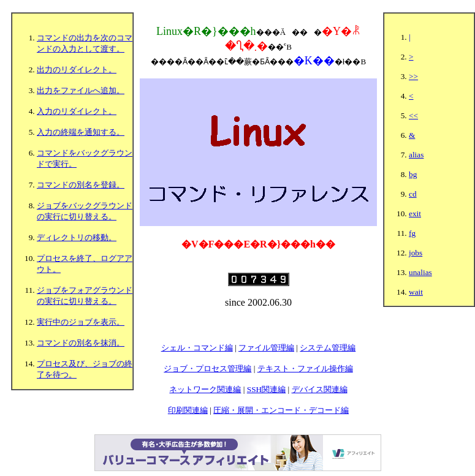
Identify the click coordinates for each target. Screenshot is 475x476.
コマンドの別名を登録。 (81, 185)
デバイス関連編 (320, 389)
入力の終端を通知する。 (81, 132)
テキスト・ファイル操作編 (305, 368)
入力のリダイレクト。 (77, 111)
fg (412, 233)
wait (416, 292)
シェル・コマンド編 (197, 348)
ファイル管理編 (266, 348)
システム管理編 (328, 348)
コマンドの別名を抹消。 (81, 343)
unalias (420, 272)
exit (415, 213)
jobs (416, 253)
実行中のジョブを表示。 (81, 322)
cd (413, 194)
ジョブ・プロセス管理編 (207, 368)
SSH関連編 (266, 389)
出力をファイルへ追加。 (81, 90)
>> (413, 76)
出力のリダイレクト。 (77, 70)
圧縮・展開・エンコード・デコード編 (281, 410)
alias (416, 155)
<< (413, 115)
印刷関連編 (188, 410)
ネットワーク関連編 (205, 389)
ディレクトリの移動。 (77, 237)
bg (413, 174)
